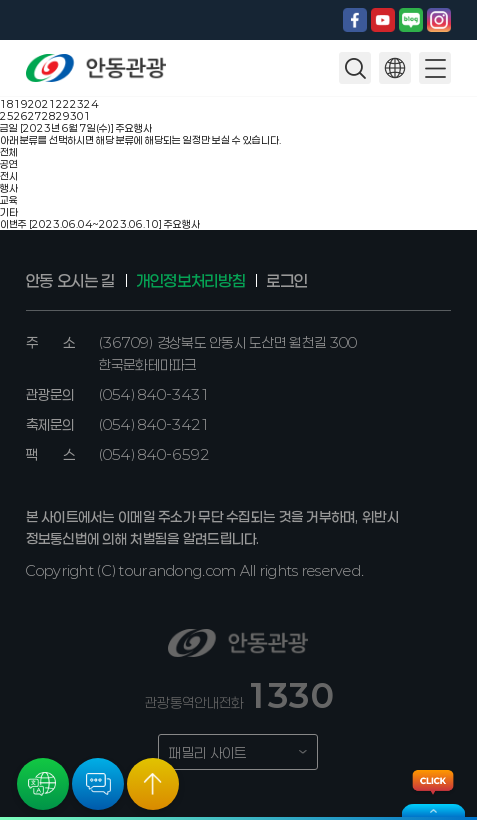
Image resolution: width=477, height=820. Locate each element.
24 (91, 104)
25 (7, 116)
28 (49, 116)
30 (77, 116)
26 (21, 116)
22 (63, 104)
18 (7, 104)
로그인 (286, 280)
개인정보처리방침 (190, 280)
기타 (9, 212)
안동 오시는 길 (70, 280)
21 (49, 104)
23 (77, 104)
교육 (9, 200)
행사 (9, 188)
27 (35, 116)
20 (35, 104)
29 (63, 116)
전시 (9, 176)
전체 (9, 152)
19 (21, 104)
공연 (9, 164)
